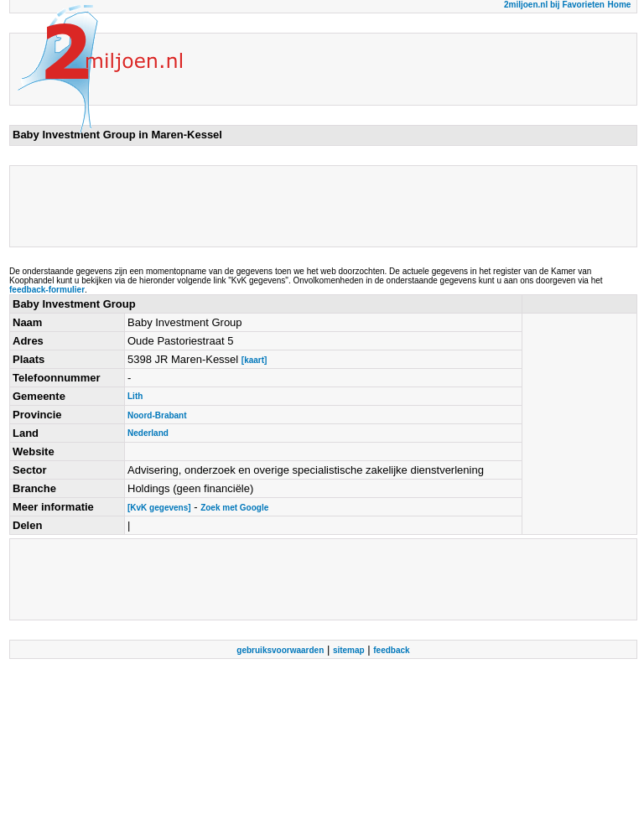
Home (620, 5)
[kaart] (254, 360)
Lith (135, 396)
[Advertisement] (318, 206)
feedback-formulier (47, 290)
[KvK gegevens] (159, 508)
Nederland (148, 433)
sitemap (349, 650)
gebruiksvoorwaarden (280, 650)
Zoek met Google (234, 508)
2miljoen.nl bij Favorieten (554, 5)
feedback (391, 650)
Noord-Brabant (157, 415)
